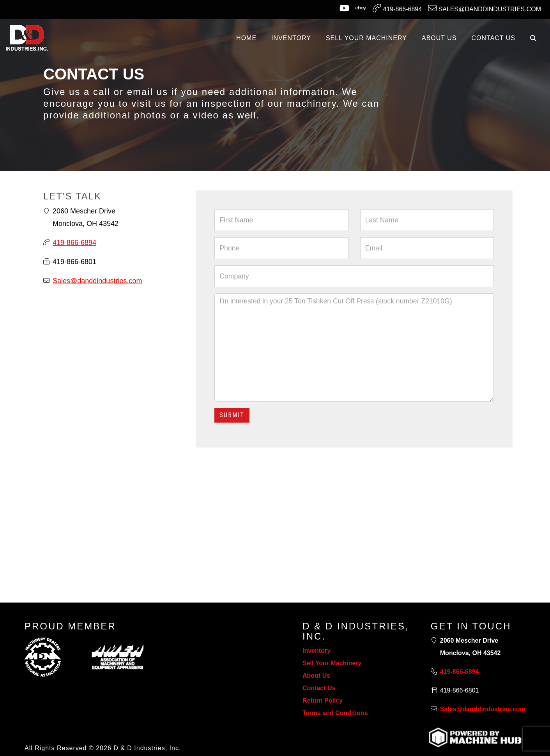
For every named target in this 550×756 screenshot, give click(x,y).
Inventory (317, 651)
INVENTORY (291, 38)
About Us (316, 676)
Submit (232, 415)
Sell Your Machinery (332, 663)
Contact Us (319, 688)
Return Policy (323, 700)
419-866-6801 (74, 262)
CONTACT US (493, 38)
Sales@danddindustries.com (485, 8)
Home (246, 38)
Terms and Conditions (335, 713)
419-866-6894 (397, 8)
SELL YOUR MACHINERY (366, 38)
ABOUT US (439, 38)
